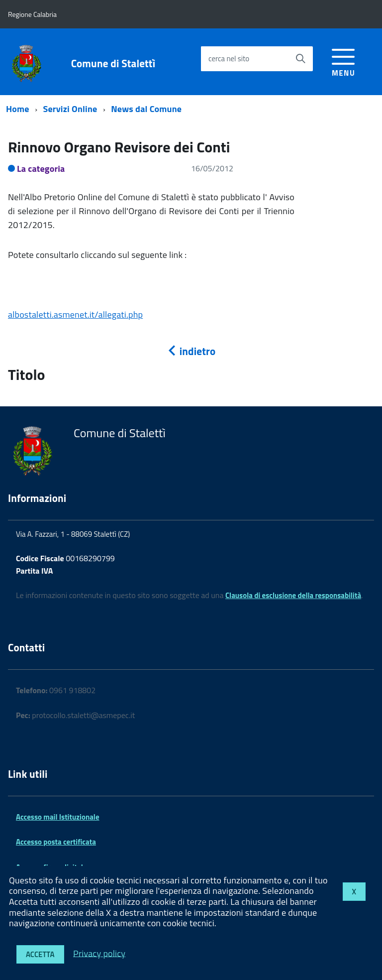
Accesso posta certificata (56, 842)
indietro (191, 351)
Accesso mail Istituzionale (58, 817)
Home (18, 109)
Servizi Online (70, 109)
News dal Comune (146, 109)
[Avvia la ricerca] (300, 59)
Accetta (40, 954)
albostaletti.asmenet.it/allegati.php (75, 314)
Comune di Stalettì (113, 63)
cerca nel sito (229, 59)
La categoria (41, 169)
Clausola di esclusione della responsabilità (293, 595)
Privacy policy (99, 953)
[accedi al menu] (343, 61)
